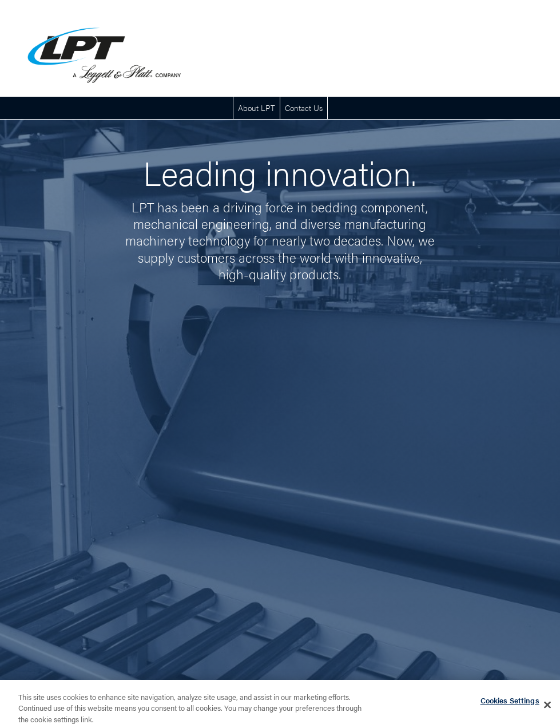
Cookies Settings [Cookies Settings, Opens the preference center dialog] (510, 703)
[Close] (547, 707)
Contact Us (304, 108)
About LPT (257, 108)
